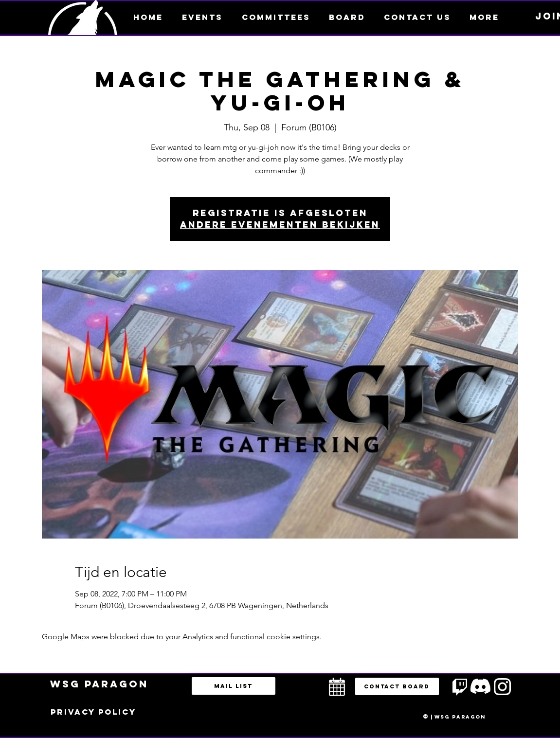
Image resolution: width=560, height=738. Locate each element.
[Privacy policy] (93, 712)
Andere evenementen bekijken (280, 225)
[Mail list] (234, 686)
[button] (484, 17)
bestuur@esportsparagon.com (172, 736)
